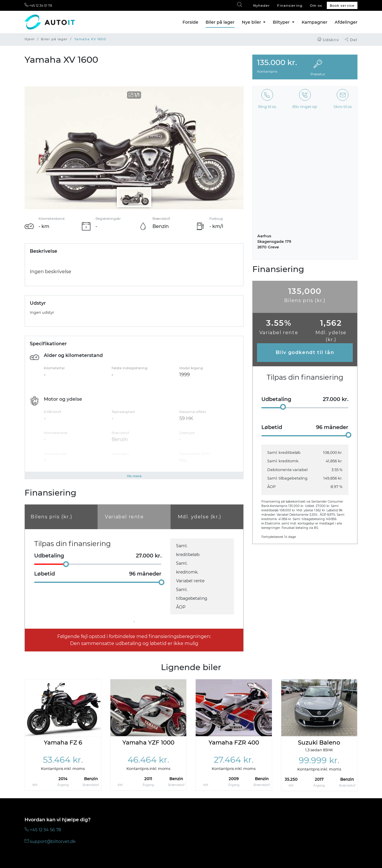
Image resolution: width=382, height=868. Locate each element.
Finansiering (290, 6)
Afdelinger (346, 22)
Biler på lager (220, 22)
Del (351, 40)
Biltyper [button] (282, 22)
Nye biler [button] (252, 22)
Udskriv (328, 40)
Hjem (30, 39)
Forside (190, 22)
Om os (316, 6)
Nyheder (262, 6)
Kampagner (315, 22)
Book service (342, 6)
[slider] (66, 564)
